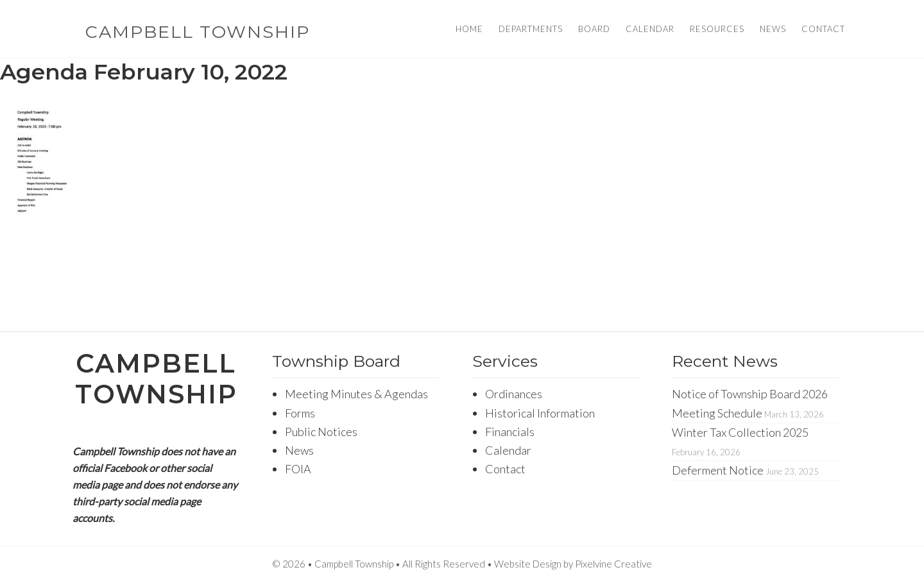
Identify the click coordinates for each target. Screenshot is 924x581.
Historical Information (540, 413)
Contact (505, 469)
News (299, 450)
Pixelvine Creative (613, 564)
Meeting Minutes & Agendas (356, 394)
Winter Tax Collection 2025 (740, 432)
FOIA (298, 469)
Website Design (528, 564)
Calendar (508, 450)
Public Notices (321, 432)
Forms (300, 413)
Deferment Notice (718, 470)
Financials (510, 432)
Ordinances (514, 394)
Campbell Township (198, 32)
